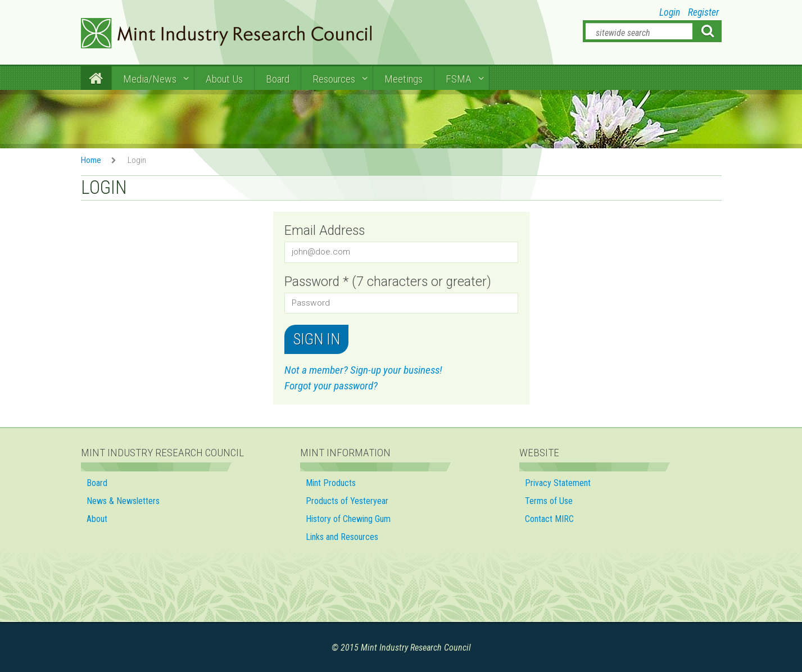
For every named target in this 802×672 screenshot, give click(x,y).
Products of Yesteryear (347, 501)
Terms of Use (549, 501)
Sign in (316, 339)
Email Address (325, 231)
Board (278, 79)
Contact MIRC (549, 519)
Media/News (150, 79)
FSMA (459, 79)
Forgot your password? (331, 386)
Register (703, 12)
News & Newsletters (123, 501)
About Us (224, 79)
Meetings (404, 79)
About (97, 519)
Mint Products (331, 483)
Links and (343, 537)
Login (670, 12)
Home (91, 160)
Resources (334, 79)
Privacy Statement (558, 483)
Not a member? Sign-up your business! (363, 370)
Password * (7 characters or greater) (388, 282)
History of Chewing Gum (348, 519)
